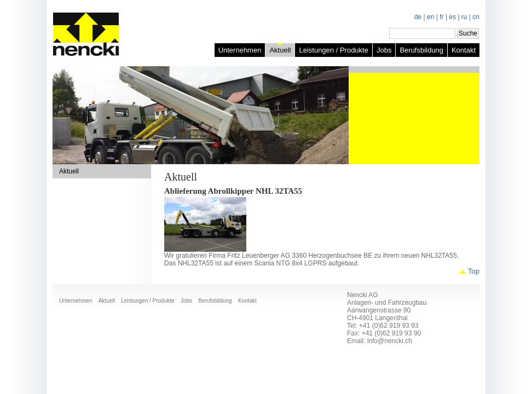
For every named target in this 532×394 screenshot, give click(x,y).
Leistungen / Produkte (333, 50)
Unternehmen (240, 50)
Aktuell (280, 50)
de (418, 17)
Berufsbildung (421, 50)
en (430, 17)
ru (464, 17)
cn (476, 17)
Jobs (384, 50)
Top (474, 271)
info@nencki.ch (390, 341)
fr (441, 17)
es (452, 17)
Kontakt (464, 50)
